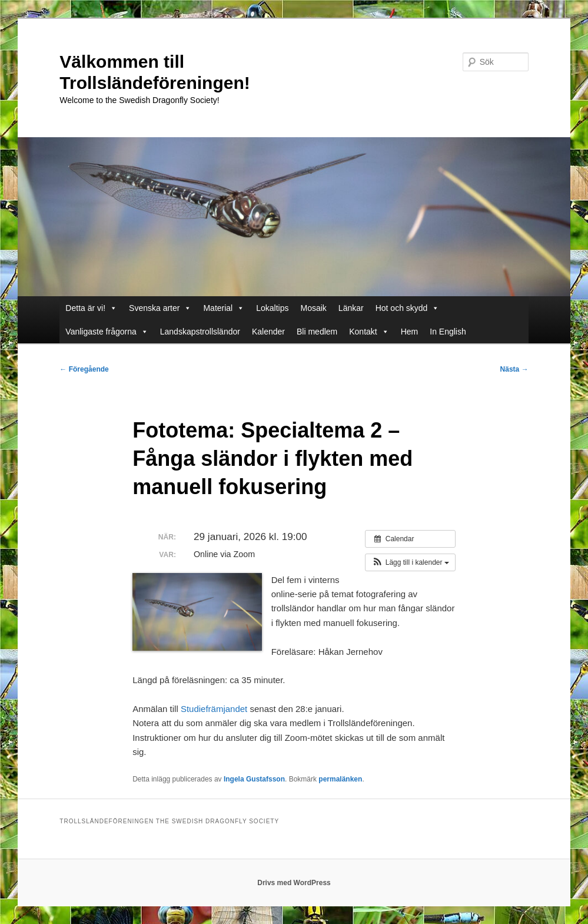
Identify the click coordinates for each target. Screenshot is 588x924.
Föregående (84, 369)
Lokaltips (272, 308)
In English (448, 332)
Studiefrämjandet (214, 709)
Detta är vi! (91, 308)
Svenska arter (160, 308)
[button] (410, 562)
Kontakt (369, 332)
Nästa (514, 369)
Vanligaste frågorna (107, 332)
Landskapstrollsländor (200, 332)
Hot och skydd (408, 308)
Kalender (268, 332)
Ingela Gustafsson (254, 779)
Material (224, 308)
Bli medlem (317, 332)
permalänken (340, 779)
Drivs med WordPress (294, 883)
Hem (410, 332)
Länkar (351, 308)
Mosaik (314, 308)
